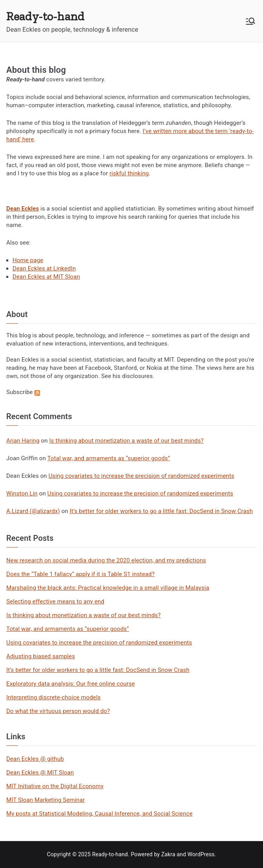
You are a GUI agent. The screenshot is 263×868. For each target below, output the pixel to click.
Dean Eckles (23, 360)
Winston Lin (22, 493)
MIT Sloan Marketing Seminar (46, 800)
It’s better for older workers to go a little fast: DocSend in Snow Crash (161, 511)
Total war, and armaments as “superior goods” (109, 458)
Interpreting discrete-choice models (54, 697)
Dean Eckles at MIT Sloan (46, 277)
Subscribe (23, 392)
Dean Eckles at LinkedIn (44, 268)
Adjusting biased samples (41, 656)
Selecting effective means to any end (55, 601)
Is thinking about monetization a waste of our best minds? (127, 441)
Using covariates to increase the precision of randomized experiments (141, 476)
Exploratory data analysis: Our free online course (71, 684)
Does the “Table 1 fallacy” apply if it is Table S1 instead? (80, 574)
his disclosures (132, 376)
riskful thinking (129, 173)
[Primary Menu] (250, 21)
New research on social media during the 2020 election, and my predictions (106, 560)
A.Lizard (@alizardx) (33, 511)
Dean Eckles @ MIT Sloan (40, 773)
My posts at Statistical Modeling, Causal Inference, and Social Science (99, 814)
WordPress (201, 854)
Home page (28, 260)
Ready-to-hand (45, 16)
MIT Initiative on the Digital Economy (55, 786)
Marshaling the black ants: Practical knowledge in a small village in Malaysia (108, 588)
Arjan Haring (23, 441)
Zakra (168, 854)
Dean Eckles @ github (35, 759)
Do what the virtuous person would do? (58, 711)
